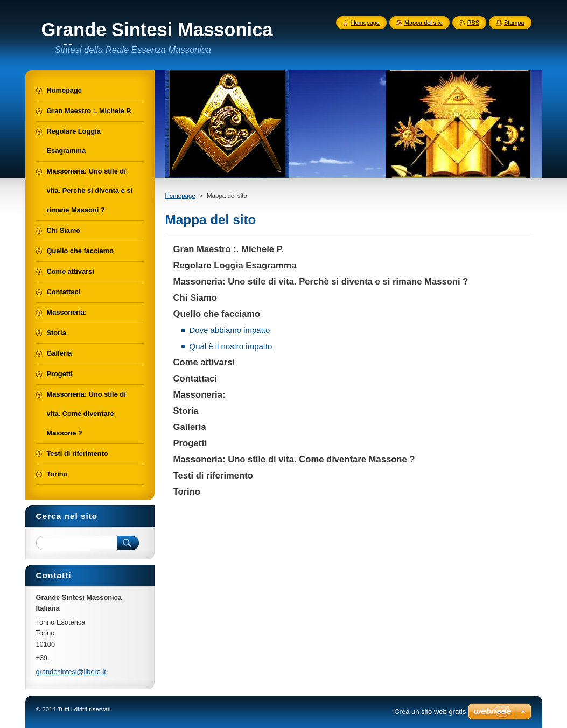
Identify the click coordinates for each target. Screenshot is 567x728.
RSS (473, 23)
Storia (186, 411)
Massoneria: (199, 395)
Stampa (514, 23)
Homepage (180, 196)
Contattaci (195, 379)
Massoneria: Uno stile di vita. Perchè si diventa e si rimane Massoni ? (321, 282)
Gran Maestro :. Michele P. (229, 249)
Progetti (190, 443)
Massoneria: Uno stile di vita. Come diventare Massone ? (294, 459)
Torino (187, 492)
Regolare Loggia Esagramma (235, 265)
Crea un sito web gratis (430, 712)
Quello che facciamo (217, 314)
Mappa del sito (423, 23)
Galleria (190, 427)
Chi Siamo (195, 298)
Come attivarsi (204, 362)
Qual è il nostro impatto (231, 346)
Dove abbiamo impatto (230, 330)
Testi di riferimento (213, 476)
